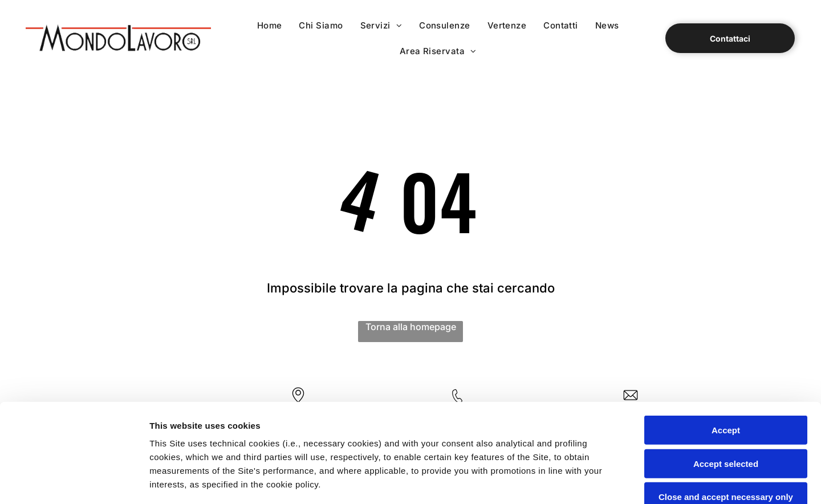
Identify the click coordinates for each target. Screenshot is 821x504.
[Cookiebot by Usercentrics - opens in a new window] (74, 482)
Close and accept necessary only (726, 395)
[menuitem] (270, 25)
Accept (726, 328)
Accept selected (726, 361)
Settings (580, 481)
